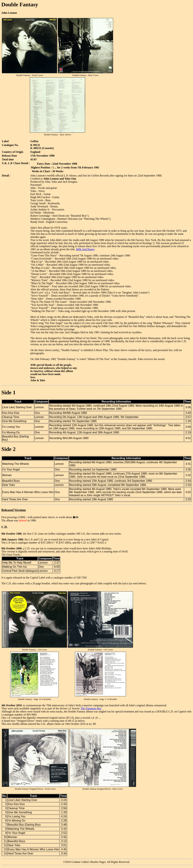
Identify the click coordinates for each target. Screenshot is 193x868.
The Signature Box (91, 708)
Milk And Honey (85, 249)
